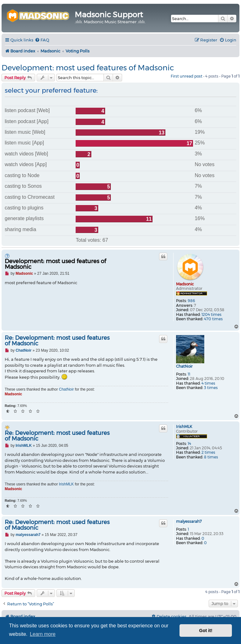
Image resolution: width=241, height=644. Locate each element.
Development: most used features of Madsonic (88, 68)
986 (191, 301)
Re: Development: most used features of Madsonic (57, 341)
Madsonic (185, 284)
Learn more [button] (43, 634)
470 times (213, 319)
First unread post (187, 76)
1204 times (212, 315)
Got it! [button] (206, 630)
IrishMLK (184, 427)
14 (189, 444)
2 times (208, 452)
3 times (211, 388)
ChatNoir (184, 366)
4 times (208, 383)
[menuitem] (42, 40)
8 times (211, 457)
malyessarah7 (189, 522)
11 (189, 374)
